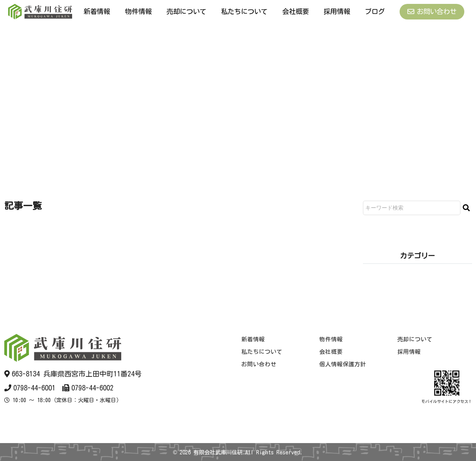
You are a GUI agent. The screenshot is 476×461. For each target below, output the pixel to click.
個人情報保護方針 (342, 364)
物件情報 (138, 11)
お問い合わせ (432, 11)
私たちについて (244, 11)
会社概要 (296, 11)
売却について (186, 11)
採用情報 (337, 11)
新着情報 (97, 11)
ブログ (375, 11)
